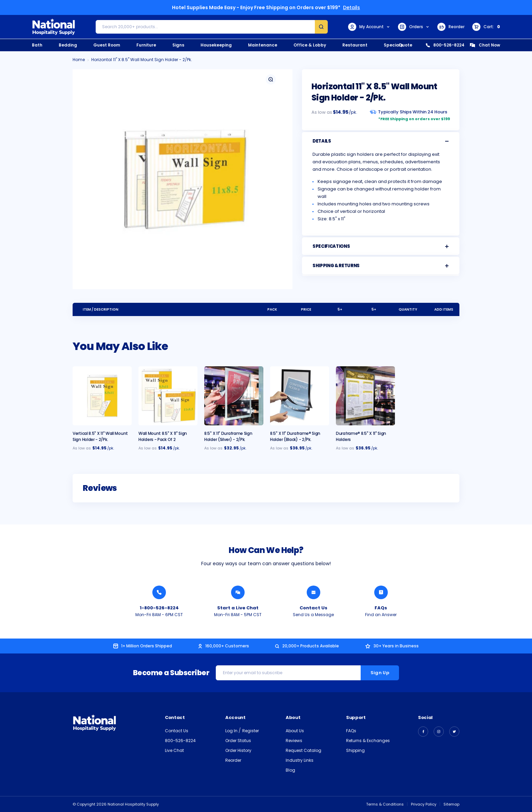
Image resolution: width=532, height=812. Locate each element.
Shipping (355, 750)
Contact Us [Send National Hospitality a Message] (313, 608)
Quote (405, 45)
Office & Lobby (310, 45)
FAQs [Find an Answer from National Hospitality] (381, 608)
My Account (369, 27)
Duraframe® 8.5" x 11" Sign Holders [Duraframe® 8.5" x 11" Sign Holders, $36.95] (361, 436)
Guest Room (107, 45)
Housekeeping (216, 45)
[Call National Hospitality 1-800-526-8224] (159, 592)
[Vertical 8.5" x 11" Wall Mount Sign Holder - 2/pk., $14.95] (102, 396)
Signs (178, 45)
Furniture (146, 45)
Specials (393, 45)
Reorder (451, 27)
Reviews (294, 741)
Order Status (238, 741)
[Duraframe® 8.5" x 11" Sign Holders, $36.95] (365, 396)
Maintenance (263, 45)
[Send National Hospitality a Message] (313, 592)
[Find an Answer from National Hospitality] (381, 592)
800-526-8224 (445, 45)
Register (251, 731)
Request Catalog (303, 750)
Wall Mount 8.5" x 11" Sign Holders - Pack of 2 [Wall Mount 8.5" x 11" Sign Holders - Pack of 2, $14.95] (163, 436)
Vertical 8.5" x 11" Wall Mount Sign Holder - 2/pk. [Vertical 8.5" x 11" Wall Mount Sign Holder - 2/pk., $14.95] (100, 436)
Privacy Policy (424, 804)
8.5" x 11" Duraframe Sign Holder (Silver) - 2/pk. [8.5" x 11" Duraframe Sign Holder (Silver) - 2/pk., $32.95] (228, 436)
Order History (238, 750)
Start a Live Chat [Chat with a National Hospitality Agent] (238, 608)
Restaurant (355, 45)
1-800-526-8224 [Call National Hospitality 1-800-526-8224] (159, 608)
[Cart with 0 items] (486, 27)
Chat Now (485, 45)
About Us (295, 731)
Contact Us (177, 731)
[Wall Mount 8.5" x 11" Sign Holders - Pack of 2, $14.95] (168, 396)
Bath (37, 45)
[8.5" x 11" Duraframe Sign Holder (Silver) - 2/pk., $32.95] (234, 396)
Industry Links (300, 760)
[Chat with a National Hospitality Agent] (238, 592)
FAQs (351, 731)
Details (351, 7)
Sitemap (451, 804)
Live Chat (174, 750)
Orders (414, 27)
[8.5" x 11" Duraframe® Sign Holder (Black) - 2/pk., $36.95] (300, 396)
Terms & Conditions (385, 804)
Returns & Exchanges (368, 741)
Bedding (68, 45)
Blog (290, 770)
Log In (232, 731)
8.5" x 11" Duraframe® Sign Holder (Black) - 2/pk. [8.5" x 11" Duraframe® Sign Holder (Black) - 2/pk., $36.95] (295, 436)
